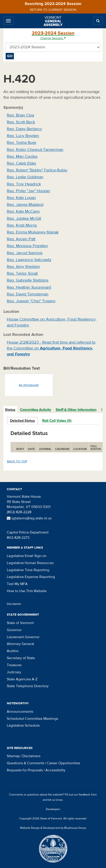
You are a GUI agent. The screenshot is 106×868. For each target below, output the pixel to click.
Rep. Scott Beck (21, 122)
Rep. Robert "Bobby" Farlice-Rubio (37, 170)
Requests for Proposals (25, 770)
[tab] (10, 410)
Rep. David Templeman (28, 294)
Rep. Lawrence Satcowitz (29, 260)
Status (10, 410)
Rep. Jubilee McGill (24, 219)
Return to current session (53, 10)
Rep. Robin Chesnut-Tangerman (35, 150)
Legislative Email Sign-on (27, 556)
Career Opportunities (63, 763)
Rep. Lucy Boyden (23, 136)
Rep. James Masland (25, 205)
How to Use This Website (27, 591)
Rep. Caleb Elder (22, 163)
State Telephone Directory (28, 686)
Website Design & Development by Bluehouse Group (53, 828)
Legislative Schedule (23, 725)
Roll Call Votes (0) (57, 421)
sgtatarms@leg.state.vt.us (29, 518)
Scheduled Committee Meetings (32, 719)
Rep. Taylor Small (22, 273)
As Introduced (29, 385)
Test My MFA (17, 584)
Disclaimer (14, 604)
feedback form (88, 795)
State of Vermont (20, 623)
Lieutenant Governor (23, 637)
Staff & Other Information (76, 410)
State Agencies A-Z (22, 679)
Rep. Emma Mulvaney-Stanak (33, 232)
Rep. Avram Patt (21, 239)
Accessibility (55, 770)
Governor (14, 630)
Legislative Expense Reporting (31, 577)
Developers (53, 809)
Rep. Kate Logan (21, 198)
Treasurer (14, 665)
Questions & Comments (26, 763)
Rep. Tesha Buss (21, 143)
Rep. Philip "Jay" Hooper (28, 191)
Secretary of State (21, 658)
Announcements (20, 712)
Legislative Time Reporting (28, 570)
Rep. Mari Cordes (22, 157)
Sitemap (13, 756)
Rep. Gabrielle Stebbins (28, 280)
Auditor (13, 651)
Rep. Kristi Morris (22, 225)
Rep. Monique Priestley (27, 246)
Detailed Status (22, 421)
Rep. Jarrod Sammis (25, 253)
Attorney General (20, 644)
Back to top (17, 461)
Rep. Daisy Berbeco (24, 129)
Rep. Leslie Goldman (25, 177)
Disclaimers (31, 756)
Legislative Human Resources (30, 563)
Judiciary (14, 672)
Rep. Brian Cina (20, 115)
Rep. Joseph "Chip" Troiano (31, 301)
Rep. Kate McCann (23, 211)
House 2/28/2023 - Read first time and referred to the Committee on (51, 348)
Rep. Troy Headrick (24, 184)
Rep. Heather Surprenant (29, 287)
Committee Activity (36, 410)
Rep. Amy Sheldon (23, 267)
